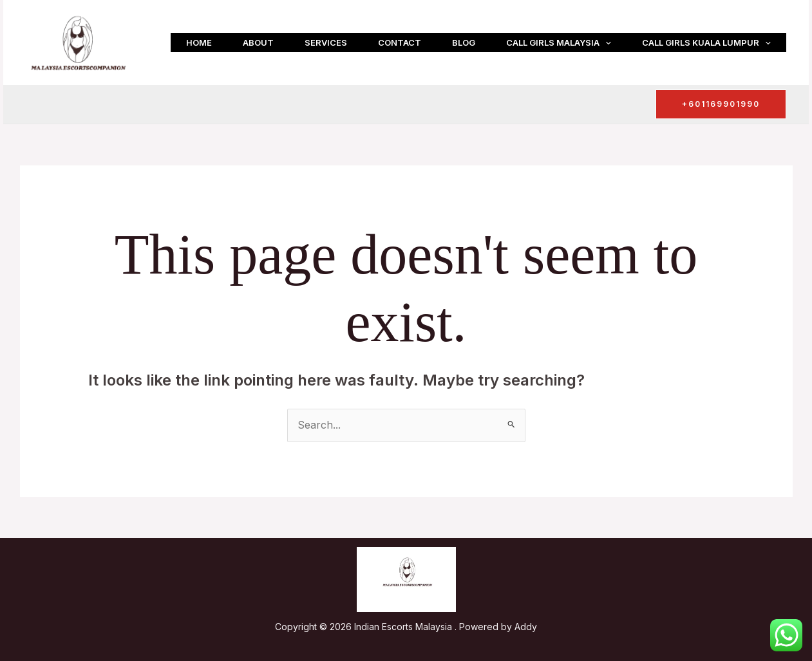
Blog (464, 42)
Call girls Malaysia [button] (559, 42)
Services (326, 42)
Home (199, 42)
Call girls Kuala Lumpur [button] (706, 42)
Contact (400, 42)
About (258, 42)
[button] (605, 42)
